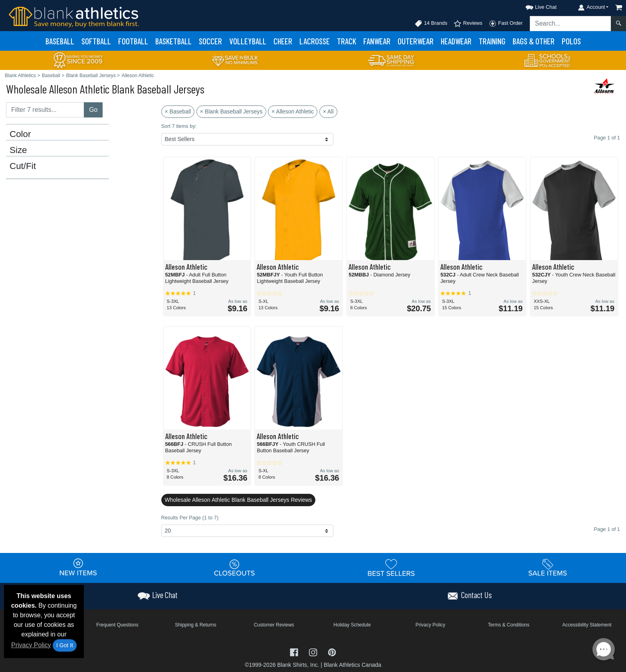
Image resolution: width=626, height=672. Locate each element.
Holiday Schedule (352, 625)
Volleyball (248, 41)
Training (492, 41)
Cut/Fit (23, 166)
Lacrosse (315, 41)
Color (20, 134)
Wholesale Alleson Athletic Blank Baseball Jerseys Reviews (239, 500)
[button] (534, 6)
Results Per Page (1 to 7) (190, 518)
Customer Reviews (274, 625)
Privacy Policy (31, 645)
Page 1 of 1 (607, 529)
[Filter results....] (45, 110)
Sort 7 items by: (179, 126)
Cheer (283, 41)
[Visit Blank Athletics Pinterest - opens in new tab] (332, 652)
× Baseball (178, 111)
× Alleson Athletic (293, 111)
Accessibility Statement (587, 625)
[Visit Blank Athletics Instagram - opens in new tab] (314, 652)
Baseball (60, 41)
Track (347, 41)
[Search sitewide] (571, 24)
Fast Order (506, 24)
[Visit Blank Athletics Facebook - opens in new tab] (295, 652)
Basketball (173, 41)
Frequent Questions (117, 625)
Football (133, 41)
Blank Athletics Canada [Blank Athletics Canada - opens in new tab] (353, 665)
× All (328, 111)
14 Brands (431, 24)
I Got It (65, 645)
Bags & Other (534, 41)
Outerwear (416, 41)
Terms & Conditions (509, 625)
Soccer (210, 41)
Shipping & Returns (195, 625)
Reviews (468, 24)
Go (93, 110)
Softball (96, 41)
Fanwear (377, 41)
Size (18, 150)
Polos (571, 41)
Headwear (456, 41)
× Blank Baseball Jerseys (231, 111)
